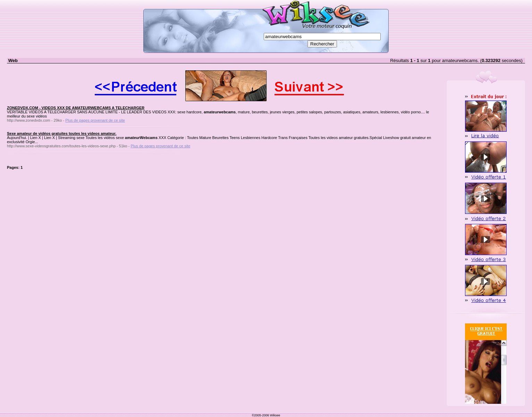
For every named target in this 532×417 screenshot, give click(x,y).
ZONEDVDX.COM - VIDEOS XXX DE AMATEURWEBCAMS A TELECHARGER (76, 108)
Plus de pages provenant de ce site (95, 120)
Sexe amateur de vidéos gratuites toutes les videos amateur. (62, 133)
